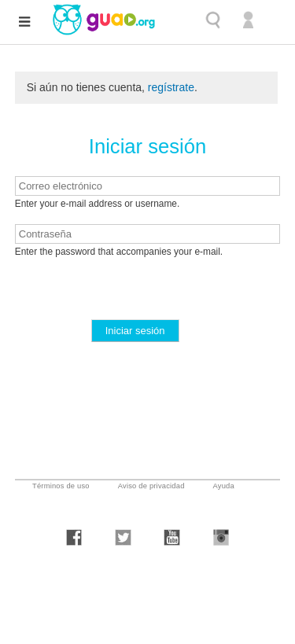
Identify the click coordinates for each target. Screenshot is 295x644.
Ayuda (224, 486)
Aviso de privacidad (151, 486)
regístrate (171, 87)
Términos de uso (61, 486)
